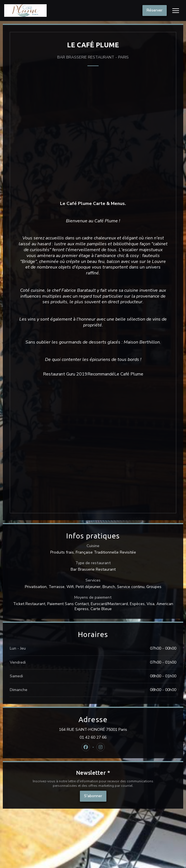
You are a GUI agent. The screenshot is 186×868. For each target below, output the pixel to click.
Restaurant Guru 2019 (65, 374)
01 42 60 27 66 (93, 738)
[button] (176, 11)
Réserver (155, 10)
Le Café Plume (129, 374)
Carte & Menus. (109, 204)
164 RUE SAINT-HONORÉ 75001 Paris (118, 730)
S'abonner (93, 796)
